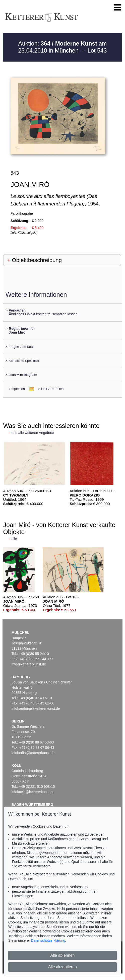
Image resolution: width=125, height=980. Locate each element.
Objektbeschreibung (37, 260)
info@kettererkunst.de (29, 664)
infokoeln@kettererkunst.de (33, 792)
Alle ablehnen (63, 955)
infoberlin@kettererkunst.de (33, 753)
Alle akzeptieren (62, 967)
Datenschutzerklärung (48, 940)
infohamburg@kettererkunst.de (36, 708)
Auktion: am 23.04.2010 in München (63, 47)
